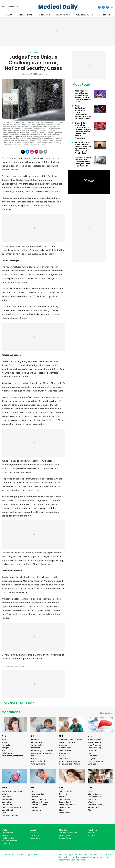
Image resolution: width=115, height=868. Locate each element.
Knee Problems (95, 745)
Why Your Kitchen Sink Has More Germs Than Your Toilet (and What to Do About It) (83, 162)
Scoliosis (63, 794)
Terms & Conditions (68, 833)
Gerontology (65, 753)
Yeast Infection (95, 807)
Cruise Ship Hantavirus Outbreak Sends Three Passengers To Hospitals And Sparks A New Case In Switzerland (83, 131)
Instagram (93, 835)
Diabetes (34, 756)
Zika (90, 810)
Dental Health (36, 745)
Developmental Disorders (42, 753)
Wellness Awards (85, 15)
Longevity (92, 759)
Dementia (35, 740)
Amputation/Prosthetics (12, 756)
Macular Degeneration (12, 791)
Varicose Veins (95, 797)
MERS (4, 813)
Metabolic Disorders (11, 815)
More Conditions (107, 713)
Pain (32, 791)
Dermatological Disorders (42, 750)
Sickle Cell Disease (67, 805)
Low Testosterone (96, 761)
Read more (81, 860)
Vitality (5, 830)
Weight (91, 802)
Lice (90, 753)
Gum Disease (65, 759)
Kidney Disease (95, 742)
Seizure (62, 797)
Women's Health (95, 805)
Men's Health (7, 799)
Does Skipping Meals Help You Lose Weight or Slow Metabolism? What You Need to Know (83, 96)
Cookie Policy (65, 838)
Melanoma (7, 797)
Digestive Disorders (39, 761)
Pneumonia (36, 810)
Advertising (35, 838)
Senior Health (65, 799)
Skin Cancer (65, 807)
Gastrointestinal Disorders (71, 740)
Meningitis (6, 802)
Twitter (91, 833)
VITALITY (9, 15)
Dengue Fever (37, 742)
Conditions (11, 712)
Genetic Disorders (67, 742)
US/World (33, 52)
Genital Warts (65, 748)
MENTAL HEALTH (26, 15)
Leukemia (92, 750)
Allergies (6, 748)
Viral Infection (94, 799)
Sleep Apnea (65, 813)
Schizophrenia (66, 791)
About (33, 830)
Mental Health (8, 810)
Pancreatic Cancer (39, 794)
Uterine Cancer (95, 794)
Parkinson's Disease (39, 802)
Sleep (62, 810)
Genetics (63, 745)
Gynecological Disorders (70, 761)
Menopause (7, 805)
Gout (61, 756)
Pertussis (34, 807)
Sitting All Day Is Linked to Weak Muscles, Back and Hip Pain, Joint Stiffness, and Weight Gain (83, 148)
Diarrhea (34, 759)
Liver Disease (94, 756)
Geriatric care (65, 750)
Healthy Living (8, 838)
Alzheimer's (7, 753)
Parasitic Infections (39, 799)
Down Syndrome (38, 764)
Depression (35, 748)
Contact (34, 833)
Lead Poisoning (95, 748)
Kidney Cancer (95, 740)
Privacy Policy (65, 835)
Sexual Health (65, 802)
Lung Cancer (94, 764)
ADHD (4, 742)
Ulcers (91, 791)
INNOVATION (44, 15)
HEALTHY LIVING (63, 15)
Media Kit (63, 830)
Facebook (92, 830)
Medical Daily (58, 7)
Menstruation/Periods (11, 807)
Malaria (5, 794)
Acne (4, 740)
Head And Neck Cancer (70, 764)
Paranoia (34, 797)
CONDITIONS (105, 15)
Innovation (6, 835)
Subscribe (35, 835)
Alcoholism (7, 745)
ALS (3, 750)
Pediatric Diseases (39, 805)
